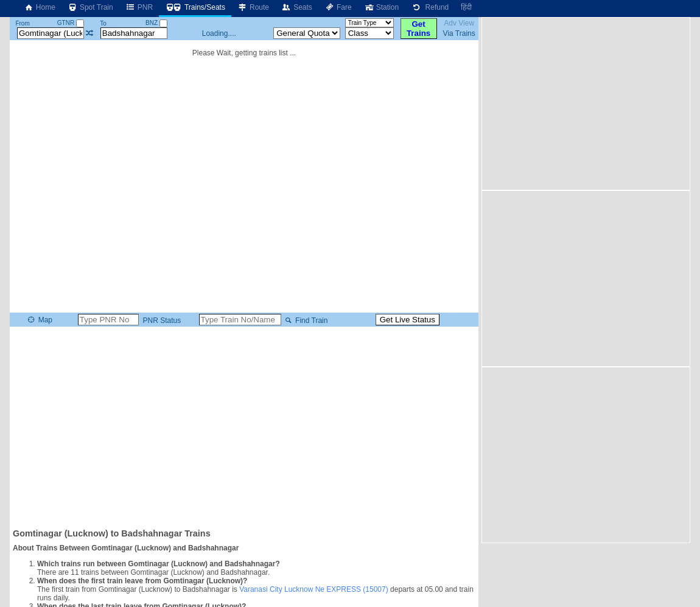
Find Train (305, 321)
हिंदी (466, 7)
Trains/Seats (195, 7)
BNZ (156, 23)
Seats (297, 7)
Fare (338, 7)
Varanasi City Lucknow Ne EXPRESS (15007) (314, 589)
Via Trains (459, 33)
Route (253, 7)
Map (39, 320)
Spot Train (90, 7)
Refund (430, 7)
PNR (139, 7)
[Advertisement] (244, 426)
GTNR (71, 23)
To (103, 23)
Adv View (459, 23)
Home (40, 7)
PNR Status (161, 321)
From (22, 23)
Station (381, 7)
